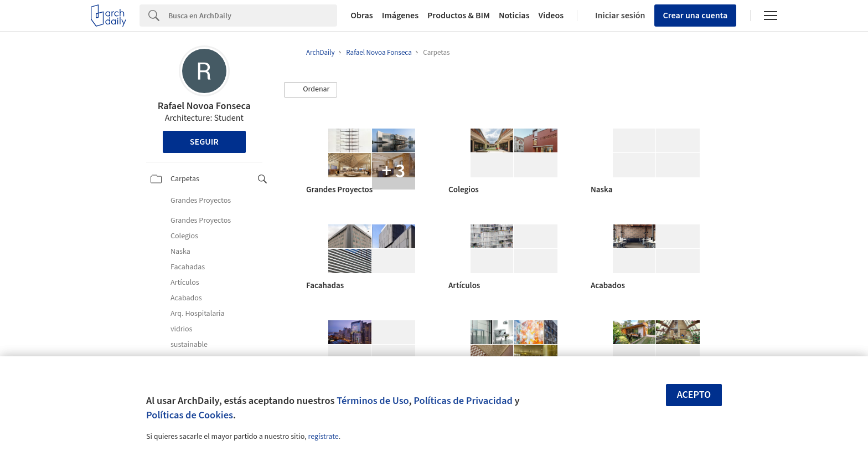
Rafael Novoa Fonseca (204, 106)
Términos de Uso (373, 401)
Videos (551, 16)
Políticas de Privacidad (463, 401)
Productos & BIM (459, 16)
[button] (311, 90)
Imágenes (400, 16)
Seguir (204, 142)
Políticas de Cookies (190, 415)
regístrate (323, 437)
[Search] (253, 16)
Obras (362, 16)
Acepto (694, 395)
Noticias (514, 16)
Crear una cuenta (696, 16)
